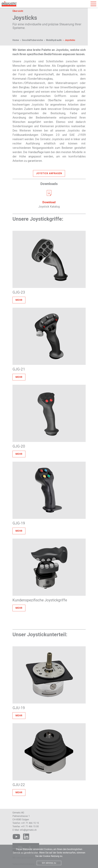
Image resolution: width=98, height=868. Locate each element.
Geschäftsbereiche (32, 40)
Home (16, 40)
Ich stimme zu (49, 863)
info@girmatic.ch (28, 830)
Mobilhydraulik (54, 40)
